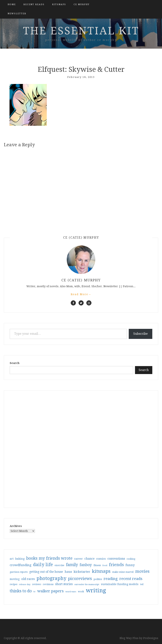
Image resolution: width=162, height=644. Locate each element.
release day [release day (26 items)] (25, 584)
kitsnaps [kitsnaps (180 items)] (101, 571)
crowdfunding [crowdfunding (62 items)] (21, 565)
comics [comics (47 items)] (101, 559)
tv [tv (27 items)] (35, 592)
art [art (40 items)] (12, 559)
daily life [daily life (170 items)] (43, 565)
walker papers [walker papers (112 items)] (50, 591)
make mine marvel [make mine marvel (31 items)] (123, 572)
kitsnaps (59, 4)
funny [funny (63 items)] (130, 565)
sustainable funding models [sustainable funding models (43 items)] (120, 584)
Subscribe (141, 334)
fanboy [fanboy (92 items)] (86, 565)
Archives (16, 526)
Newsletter (17, 14)
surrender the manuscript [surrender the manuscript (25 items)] (87, 584)
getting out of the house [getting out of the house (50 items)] (46, 572)
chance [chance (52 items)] (89, 559)
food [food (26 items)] (105, 565)
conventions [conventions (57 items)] (116, 559)
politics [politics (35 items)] (98, 579)
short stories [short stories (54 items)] (64, 584)
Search (15, 363)
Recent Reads (34, 4)
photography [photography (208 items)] (51, 578)
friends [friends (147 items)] (116, 565)
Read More (81, 294)
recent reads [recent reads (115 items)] (131, 579)
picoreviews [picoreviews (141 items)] (80, 578)
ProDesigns (151, 638)
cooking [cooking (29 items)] (131, 559)
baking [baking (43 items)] (20, 559)
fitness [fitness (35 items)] (97, 565)
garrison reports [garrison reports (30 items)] (19, 572)
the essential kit (81, 31)
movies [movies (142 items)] (142, 571)
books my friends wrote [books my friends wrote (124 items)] (49, 558)
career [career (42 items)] (78, 559)
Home (12, 4)
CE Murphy (82, 4)
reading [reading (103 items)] (111, 579)
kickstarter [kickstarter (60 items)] (82, 572)
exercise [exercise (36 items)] (59, 565)
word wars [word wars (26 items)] (71, 592)
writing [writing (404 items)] (96, 590)
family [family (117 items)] (72, 565)
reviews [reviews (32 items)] (37, 584)
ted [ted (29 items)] (142, 584)
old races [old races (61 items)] (28, 579)
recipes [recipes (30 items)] (13, 584)
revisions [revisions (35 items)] (48, 584)
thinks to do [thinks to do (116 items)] (21, 591)
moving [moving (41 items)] (15, 579)
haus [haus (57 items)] (68, 572)
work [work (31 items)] (81, 592)
